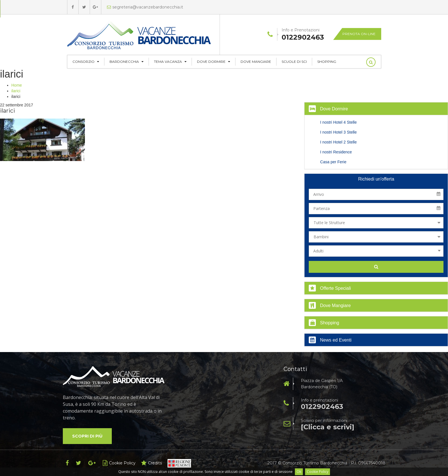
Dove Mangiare (256, 62)
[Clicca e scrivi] (328, 427)
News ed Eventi (330, 340)
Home (17, 85)
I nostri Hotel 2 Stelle (338, 142)
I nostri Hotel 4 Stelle (338, 122)
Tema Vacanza (170, 62)
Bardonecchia (127, 62)
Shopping (327, 62)
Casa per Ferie (333, 162)
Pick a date (440, 194)
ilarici (16, 91)
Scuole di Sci (294, 62)
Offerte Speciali (330, 288)
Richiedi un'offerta (376, 179)
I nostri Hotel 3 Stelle (338, 132)
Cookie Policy (318, 472)
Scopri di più (87, 436)
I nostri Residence (336, 152)
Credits (152, 463)
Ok (299, 472)
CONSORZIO (86, 62)
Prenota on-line (359, 34)
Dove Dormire (214, 62)
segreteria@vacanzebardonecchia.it (145, 7)
